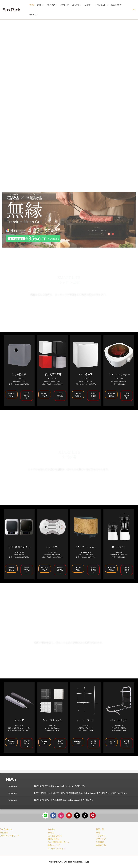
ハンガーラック (86, 720)
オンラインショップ (57, 849)
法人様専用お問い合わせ (59, 842)
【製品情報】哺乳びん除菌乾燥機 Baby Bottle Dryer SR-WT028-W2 (63, 800)
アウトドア (65, 5)
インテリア (52, 5)
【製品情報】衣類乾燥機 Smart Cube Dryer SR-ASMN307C (59, 786)
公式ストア (33, 15)
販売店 (51, 833)
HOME (32, 5)
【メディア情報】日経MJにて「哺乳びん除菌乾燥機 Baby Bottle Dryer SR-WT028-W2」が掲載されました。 (81, 793)
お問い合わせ (102, 5)
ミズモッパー (52, 547)
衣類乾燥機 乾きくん (19, 547)
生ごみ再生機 (19, 374)
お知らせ (52, 829)
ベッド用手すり (119, 720)
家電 (40, 5)
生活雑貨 (77, 5)
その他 (88, 5)
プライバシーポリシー (10, 836)
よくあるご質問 (55, 836)
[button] (42, 5)
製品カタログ (116, 5)
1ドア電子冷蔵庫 (52, 374)
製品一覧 (100, 829)
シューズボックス (52, 720)
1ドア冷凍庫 (86, 374)
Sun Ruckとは (6, 829)
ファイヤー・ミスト (86, 547)
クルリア (19, 720)
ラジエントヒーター (119, 374)
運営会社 (4, 833)
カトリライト (119, 547)
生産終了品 (101, 845)
